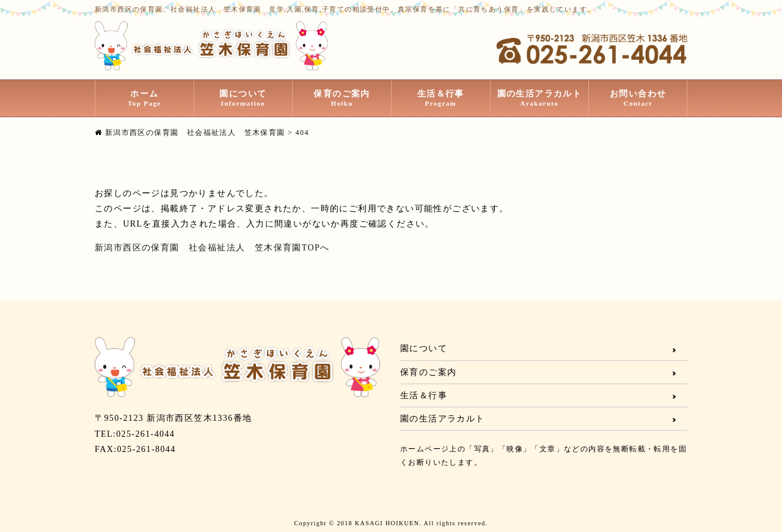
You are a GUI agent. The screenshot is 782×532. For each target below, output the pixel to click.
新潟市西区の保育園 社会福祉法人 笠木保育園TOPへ (212, 248)
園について (243, 98)
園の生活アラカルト (540, 98)
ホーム (144, 98)
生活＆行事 (441, 98)
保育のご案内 (342, 98)
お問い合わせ (638, 98)
